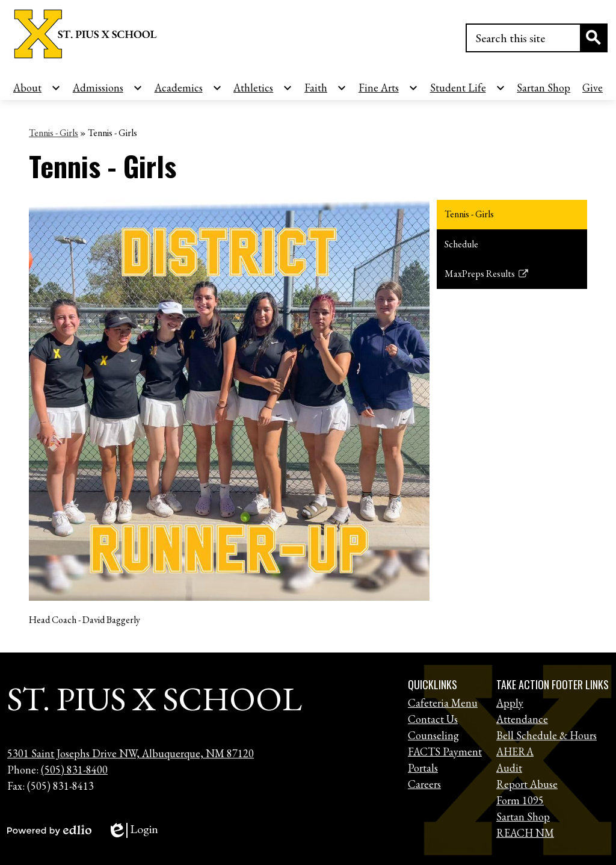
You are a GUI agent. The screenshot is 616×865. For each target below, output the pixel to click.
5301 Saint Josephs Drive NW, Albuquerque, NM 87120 (131, 753)
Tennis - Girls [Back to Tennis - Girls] (54, 133)
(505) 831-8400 (74, 770)
